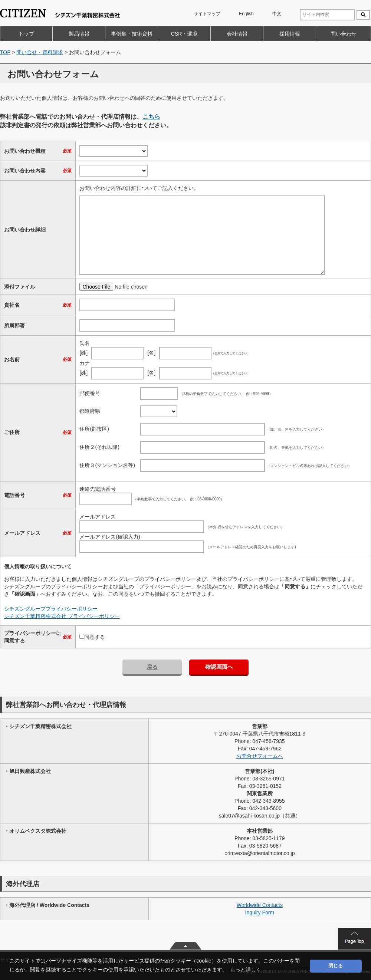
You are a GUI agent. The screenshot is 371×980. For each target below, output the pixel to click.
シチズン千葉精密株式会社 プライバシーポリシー (62, 616)
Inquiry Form (260, 912)
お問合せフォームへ (260, 756)
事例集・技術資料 (132, 34)
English (246, 14)
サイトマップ (207, 14)
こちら (151, 117)
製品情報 (79, 34)
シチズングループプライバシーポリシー (51, 609)
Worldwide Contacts (260, 905)
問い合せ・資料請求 (40, 52)
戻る (152, 667)
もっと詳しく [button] (246, 970)
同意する (95, 637)
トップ (26, 34)
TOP (5, 52)
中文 (277, 14)
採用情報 (290, 34)
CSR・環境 (184, 34)
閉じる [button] (336, 966)
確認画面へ (219, 667)
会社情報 (237, 34)
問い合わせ (344, 34)
